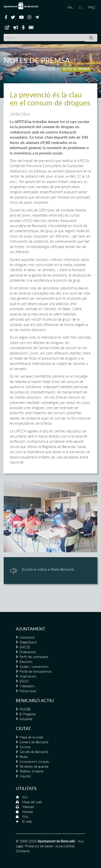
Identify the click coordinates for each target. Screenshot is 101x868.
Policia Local (28, 691)
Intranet (27, 812)
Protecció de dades (39, 846)
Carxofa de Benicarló (34, 752)
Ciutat (23, 728)
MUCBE (25, 709)
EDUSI (24, 681)
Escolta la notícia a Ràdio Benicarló (48, 569)
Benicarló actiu (35, 700)
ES (81, 7)
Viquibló (25, 776)
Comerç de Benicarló (34, 742)
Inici (25, 797)
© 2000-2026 (26, 841)
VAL (70, 7)
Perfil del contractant (34, 657)
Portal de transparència (35, 671)
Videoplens (27, 686)
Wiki (25, 817)
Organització (28, 642)
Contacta (23, 851)
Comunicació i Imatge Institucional (29, 69)
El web (27, 821)
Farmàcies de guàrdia (34, 766)
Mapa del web (32, 802)
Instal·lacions (28, 676)
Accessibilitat (65, 846)
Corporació (27, 637)
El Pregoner (28, 714)
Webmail (28, 807)
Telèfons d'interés (32, 771)
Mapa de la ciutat (31, 737)
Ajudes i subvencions (34, 667)
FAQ (92, 7)
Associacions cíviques (34, 762)
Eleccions (26, 662)
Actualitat (26, 719)
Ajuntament (31, 629)
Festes (24, 757)
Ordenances (28, 652)
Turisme (25, 747)
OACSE (25, 647)
